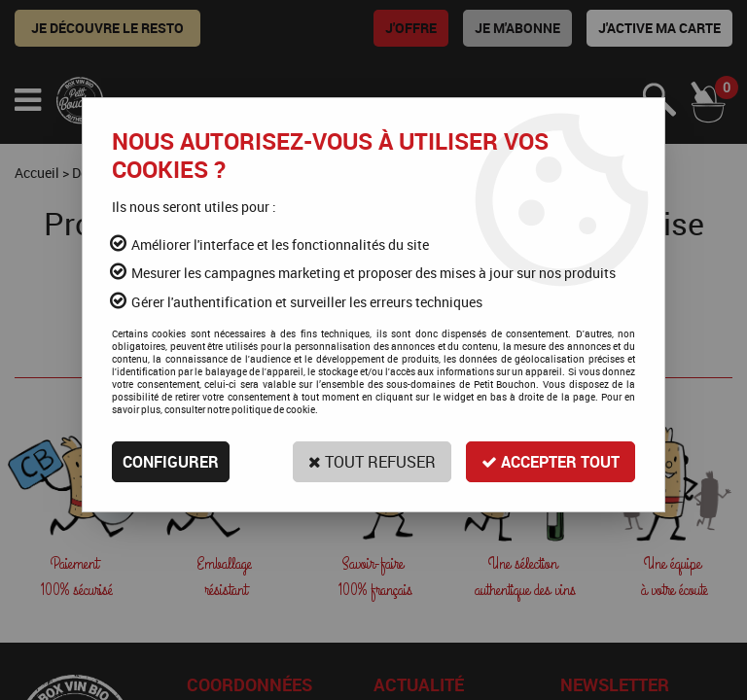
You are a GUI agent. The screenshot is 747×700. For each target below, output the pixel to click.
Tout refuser (372, 462)
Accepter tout (551, 462)
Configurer (171, 462)
